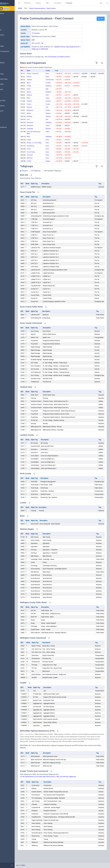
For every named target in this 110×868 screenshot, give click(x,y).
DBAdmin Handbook (10, 127)
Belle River (43, 166)
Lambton (51, 85)
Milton (41, 100)
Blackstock (43, 112)
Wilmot (42, 115)
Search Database (9, 63)
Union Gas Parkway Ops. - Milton (43, 136)
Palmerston (43, 124)
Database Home (8, 13)
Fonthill (42, 169)
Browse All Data (8, 46)
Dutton (42, 91)
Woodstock (43, 127)
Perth (50, 97)
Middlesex (51, 88)
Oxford (50, 127)
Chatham (42, 82)
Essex (50, 74)
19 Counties (48, 33)
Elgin (50, 91)
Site (35, 71)
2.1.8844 (35, 865)
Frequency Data (8, 74)
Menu (101, 19)
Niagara (50, 169)
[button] (101, 3)
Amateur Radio (8, 89)
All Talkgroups (49, 178)
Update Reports (8, 111)
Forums (51, 3)
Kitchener (42, 118)
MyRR (5, 19)
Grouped (38, 178)
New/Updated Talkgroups (66, 178)
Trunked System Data (10, 79)
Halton (50, 100)
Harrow (42, 155)
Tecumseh (43, 163)
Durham (50, 112)
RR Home (40, 3)
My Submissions (9, 35)
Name (41, 71)
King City (42, 109)
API (4, 133)
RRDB (33, 8)
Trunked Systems (9, 106)
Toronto (42, 106)
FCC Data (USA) (8, 84)
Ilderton (42, 94)
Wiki (60, 3)
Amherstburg (43, 152)
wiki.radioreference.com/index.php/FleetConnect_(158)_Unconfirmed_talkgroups (62, 787)
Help (5, 138)
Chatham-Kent (52, 82)
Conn (41, 121)
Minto (41, 140)
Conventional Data (9, 101)
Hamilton (42, 103)
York (50, 109)
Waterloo (51, 115)
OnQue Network (47, 758)
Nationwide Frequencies (11, 51)
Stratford (42, 97)
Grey (50, 121)
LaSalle (42, 144)
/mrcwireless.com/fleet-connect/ (72, 57)
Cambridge (43, 131)
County (50, 71)
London (42, 88)
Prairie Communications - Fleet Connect (55, 8)
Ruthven (42, 79)
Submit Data (7, 30)
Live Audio (70, 3)
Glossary (6, 122)
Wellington (51, 124)
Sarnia (41, 85)
